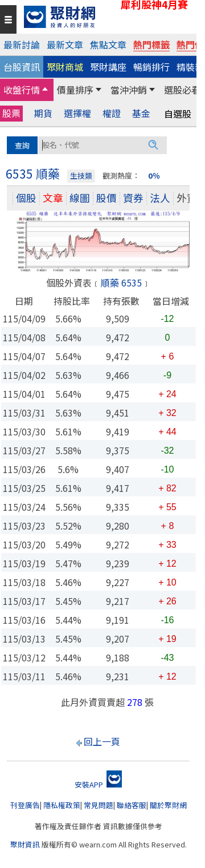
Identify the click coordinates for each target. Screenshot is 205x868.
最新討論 (22, 45)
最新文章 (65, 45)
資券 (133, 198)
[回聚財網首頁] (107, 17)
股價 (106, 198)
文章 (53, 198)
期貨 (43, 113)
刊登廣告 (25, 805)
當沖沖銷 (129, 90)
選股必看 (182, 90)
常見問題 (99, 805)
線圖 (80, 198)
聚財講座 (108, 67)
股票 (11, 113)
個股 (26, 198)
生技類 (81, 175)
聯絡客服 (132, 805)
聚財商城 (65, 67)
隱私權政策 (62, 805)
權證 (112, 113)
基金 (141, 113)
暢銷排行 (151, 67)
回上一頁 (102, 741)
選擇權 (77, 113)
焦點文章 (108, 45)
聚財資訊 (25, 844)
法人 (160, 198)
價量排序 (75, 90)
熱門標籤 (151, 45)
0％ (154, 175)
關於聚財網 (168, 805)
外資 (187, 198)
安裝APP (98, 784)
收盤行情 (22, 90)
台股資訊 (22, 67)
